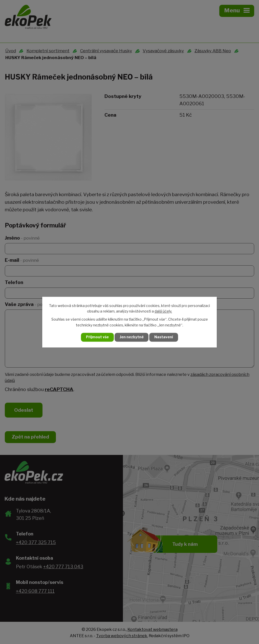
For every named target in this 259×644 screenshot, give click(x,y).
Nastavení (164, 337)
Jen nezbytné (132, 337)
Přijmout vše (97, 337)
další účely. (163, 311)
